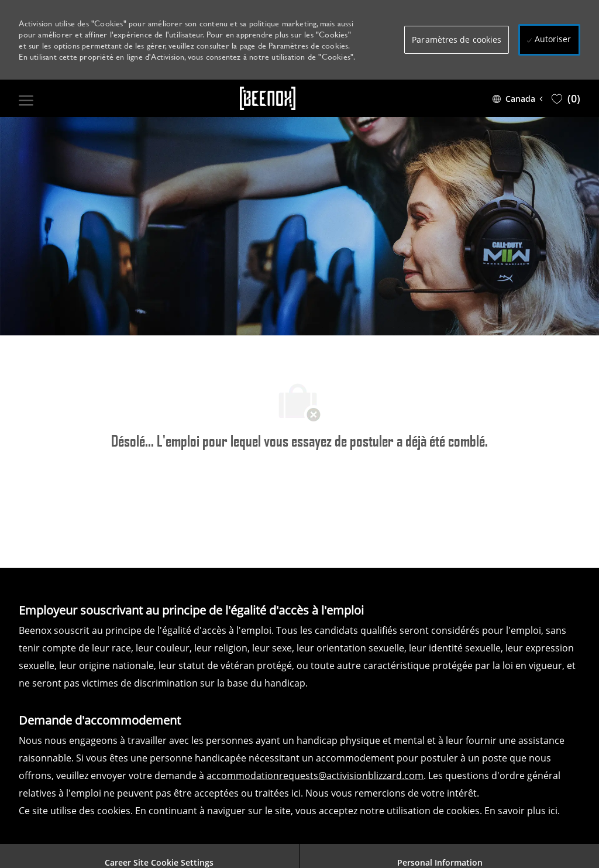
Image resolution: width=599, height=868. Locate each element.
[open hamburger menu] (26, 98)
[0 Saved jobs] (566, 98)
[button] (457, 40)
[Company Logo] (268, 98)
